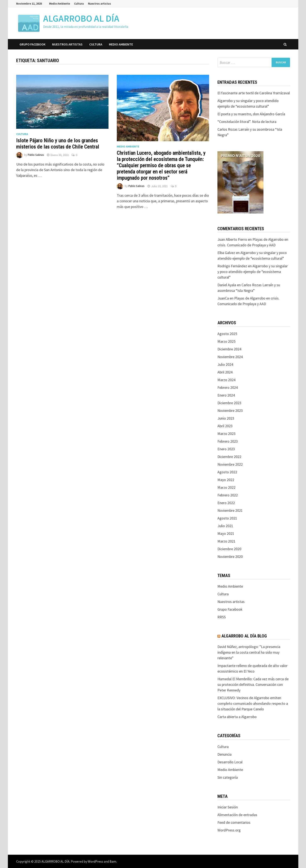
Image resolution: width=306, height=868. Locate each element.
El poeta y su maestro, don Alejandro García (251, 114)
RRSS (222, 617)
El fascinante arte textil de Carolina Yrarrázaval (254, 93)
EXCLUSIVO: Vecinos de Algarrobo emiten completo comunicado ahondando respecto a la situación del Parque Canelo (253, 703)
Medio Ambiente (60, 4)
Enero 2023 (226, 449)
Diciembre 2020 (229, 549)
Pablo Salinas (36, 155)
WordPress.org (229, 830)
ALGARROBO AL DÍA (81, 18)
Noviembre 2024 (230, 357)
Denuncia (224, 754)
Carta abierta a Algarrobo (237, 717)
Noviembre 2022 (230, 464)
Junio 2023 (226, 418)
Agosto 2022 (227, 472)
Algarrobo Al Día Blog (244, 636)
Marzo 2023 (226, 434)
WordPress (95, 861)
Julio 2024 (225, 364)
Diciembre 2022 (229, 457)
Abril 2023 (225, 426)
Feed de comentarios (234, 822)
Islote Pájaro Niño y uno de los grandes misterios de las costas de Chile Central (58, 144)
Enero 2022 (226, 503)
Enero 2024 (226, 395)
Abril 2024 (225, 372)
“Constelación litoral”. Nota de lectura (247, 122)
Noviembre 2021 (230, 510)
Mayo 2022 (226, 480)
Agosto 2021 (227, 518)
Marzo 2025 (226, 341)
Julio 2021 (225, 526)
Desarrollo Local (230, 762)
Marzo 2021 (226, 541)
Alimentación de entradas (237, 815)
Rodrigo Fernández (232, 266)
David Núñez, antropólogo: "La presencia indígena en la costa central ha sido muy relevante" (249, 652)
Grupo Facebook (32, 44)
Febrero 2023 (228, 441)
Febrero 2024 (228, 387)
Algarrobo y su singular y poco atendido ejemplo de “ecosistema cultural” (253, 272)
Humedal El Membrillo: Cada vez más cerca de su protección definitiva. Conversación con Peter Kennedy (253, 684)
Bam (113, 861)
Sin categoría (228, 777)
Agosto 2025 (227, 334)
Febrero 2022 (228, 495)
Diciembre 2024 (229, 349)
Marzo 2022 (226, 487)
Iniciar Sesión (228, 807)
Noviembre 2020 (230, 557)
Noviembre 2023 (230, 411)
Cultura (79, 4)
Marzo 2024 (226, 380)
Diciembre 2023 (229, 403)
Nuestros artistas (99, 4)
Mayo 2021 (226, 533)
